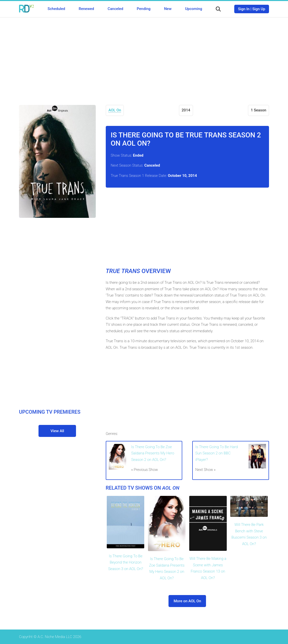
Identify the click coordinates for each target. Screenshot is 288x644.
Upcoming (193, 9)
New (168, 9)
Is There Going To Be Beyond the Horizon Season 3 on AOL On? (126, 562)
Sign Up (259, 9)
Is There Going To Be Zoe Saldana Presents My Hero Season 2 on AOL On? (153, 453)
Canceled (115, 9)
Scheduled (56, 9)
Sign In (244, 9)
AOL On (115, 110)
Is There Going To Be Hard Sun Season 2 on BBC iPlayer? (216, 453)
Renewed (86, 9)
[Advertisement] (144, 57)
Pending (144, 9)
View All (57, 431)
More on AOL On (187, 601)
